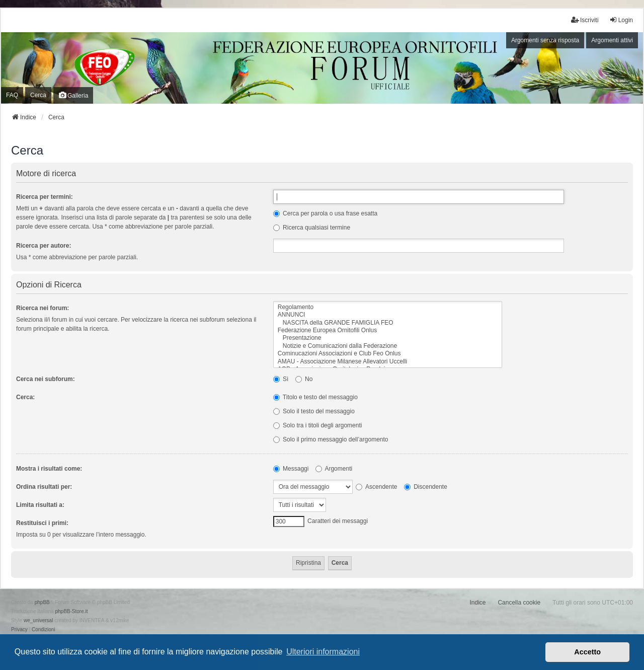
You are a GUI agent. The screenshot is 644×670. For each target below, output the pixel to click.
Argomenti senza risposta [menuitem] (545, 40)
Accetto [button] (587, 652)
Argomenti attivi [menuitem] (612, 40)
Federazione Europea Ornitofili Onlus (388, 330)
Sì (281, 379)
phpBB (42, 602)
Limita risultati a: (40, 505)
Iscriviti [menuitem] (585, 20)
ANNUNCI (388, 315)
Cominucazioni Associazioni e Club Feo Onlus (388, 354)
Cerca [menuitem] (38, 95)
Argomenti (334, 469)
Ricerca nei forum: (43, 308)
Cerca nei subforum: (46, 379)
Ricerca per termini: (45, 197)
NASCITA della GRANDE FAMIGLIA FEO (388, 323)
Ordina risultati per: (44, 487)
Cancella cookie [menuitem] (519, 603)
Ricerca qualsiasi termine (312, 228)
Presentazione (388, 338)
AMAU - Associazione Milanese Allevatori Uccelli (388, 362)
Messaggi (291, 469)
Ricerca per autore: (44, 246)
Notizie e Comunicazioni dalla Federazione (388, 346)
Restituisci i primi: (42, 523)
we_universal (38, 620)
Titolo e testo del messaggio (315, 397)
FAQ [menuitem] (12, 95)
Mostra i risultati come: (49, 469)
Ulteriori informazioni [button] (323, 652)
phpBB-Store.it (71, 611)
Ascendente (376, 487)
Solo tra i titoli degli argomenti (318, 425)
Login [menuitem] (621, 20)
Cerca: (25, 397)
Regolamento (388, 307)
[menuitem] (19, 630)
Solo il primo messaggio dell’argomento (331, 439)
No (304, 379)
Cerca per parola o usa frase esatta (325, 213)
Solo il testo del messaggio (314, 411)
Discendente (426, 487)
